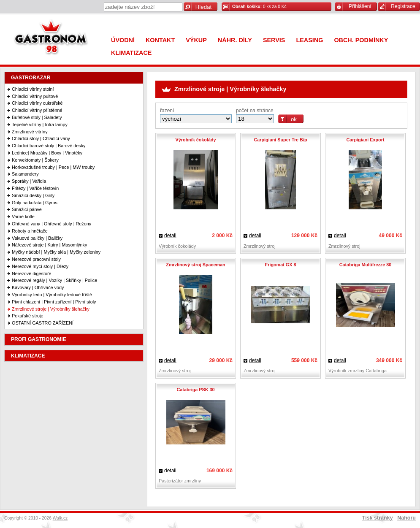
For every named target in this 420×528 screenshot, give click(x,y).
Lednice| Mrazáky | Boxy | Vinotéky (47, 153)
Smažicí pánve (27, 209)
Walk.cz (60, 518)
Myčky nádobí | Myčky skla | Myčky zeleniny (56, 252)
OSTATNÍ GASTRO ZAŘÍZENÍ (43, 323)
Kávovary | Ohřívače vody (38, 287)
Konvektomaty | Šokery (35, 160)
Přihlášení (360, 6)
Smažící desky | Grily (33, 195)
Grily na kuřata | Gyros (35, 203)
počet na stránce (255, 111)
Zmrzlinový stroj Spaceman (195, 265)
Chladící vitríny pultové (35, 96)
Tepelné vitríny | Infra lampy (40, 125)
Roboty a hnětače (30, 231)
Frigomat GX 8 (281, 265)
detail (170, 236)
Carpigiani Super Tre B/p (281, 140)
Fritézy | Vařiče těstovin (35, 188)
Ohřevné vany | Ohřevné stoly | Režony (51, 224)
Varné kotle (23, 217)
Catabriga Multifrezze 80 (366, 265)
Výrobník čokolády (195, 140)
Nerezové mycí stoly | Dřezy (40, 266)
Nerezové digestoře (32, 273)
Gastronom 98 (53, 39)
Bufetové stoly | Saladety (37, 117)
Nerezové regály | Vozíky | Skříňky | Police (54, 280)
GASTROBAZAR (31, 78)
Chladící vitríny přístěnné (37, 110)
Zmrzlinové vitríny (30, 132)
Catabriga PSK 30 (195, 390)
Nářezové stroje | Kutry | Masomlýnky (49, 245)
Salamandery (25, 174)
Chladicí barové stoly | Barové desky (49, 146)
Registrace (403, 6)
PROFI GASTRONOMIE (39, 339)
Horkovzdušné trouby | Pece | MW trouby (53, 167)
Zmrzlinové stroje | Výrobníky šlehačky (51, 309)
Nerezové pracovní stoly (36, 259)
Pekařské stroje (27, 316)
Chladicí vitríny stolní (33, 89)
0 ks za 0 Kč (259, 7)
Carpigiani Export (366, 140)
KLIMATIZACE (28, 356)
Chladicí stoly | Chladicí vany (41, 138)
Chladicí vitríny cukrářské (37, 103)
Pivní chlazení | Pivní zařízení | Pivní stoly (54, 302)
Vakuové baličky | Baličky (37, 238)
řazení (167, 111)
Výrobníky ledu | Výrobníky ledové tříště (52, 295)
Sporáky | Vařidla (29, 181)
